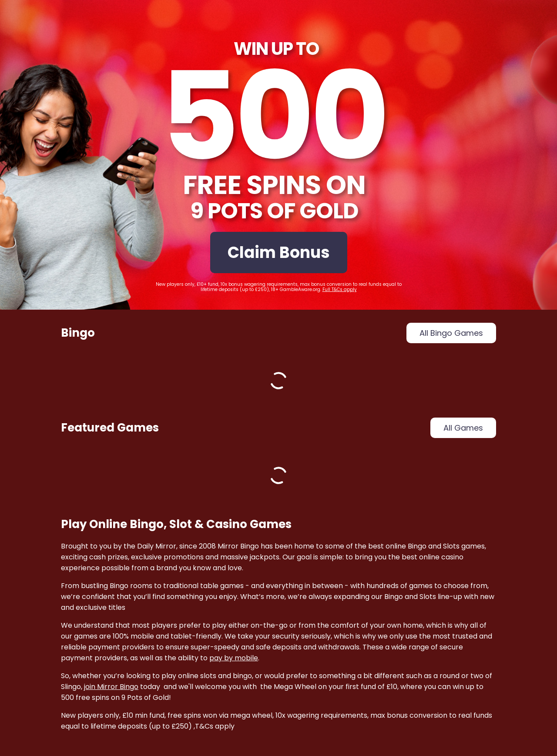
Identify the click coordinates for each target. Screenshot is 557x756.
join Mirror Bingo (111, 687)
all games (463, 428)
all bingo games (451, 333)
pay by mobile (234, 658)
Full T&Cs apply (340, 289)
